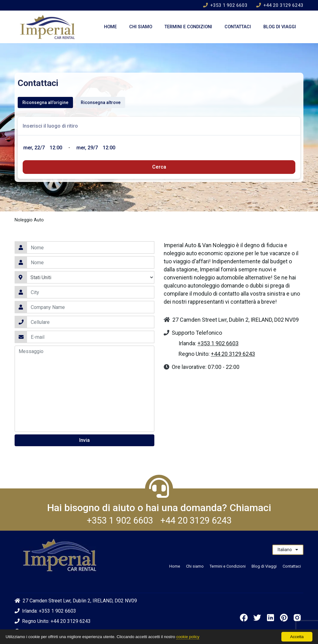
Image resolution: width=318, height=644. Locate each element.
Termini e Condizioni (188, 27)
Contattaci (238, 27)
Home (110, 27)
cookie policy (188, 637)
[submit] (159, 167)
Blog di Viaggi (280, 27)
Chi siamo (141, 27)
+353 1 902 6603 (225, 5)
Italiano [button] (288, 550)
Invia (84, 440)
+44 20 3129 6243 (280, 5)
